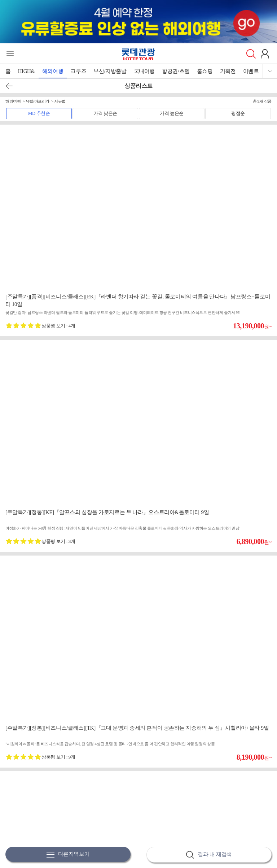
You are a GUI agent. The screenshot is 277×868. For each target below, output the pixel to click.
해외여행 (53, 71)
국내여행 (144, 71)
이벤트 (251, 71)
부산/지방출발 (110, 71)
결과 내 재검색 (209, 855)
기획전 (228, 71)
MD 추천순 (39, 113)
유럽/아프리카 (38, 101)
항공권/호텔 (176, 71)
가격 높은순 (172, 113)
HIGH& (27, 71)
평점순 (238, 113)
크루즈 (78, 71)
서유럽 (60, 101)
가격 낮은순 (105, 113)
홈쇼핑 (205, 71)
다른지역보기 (68, 854)
